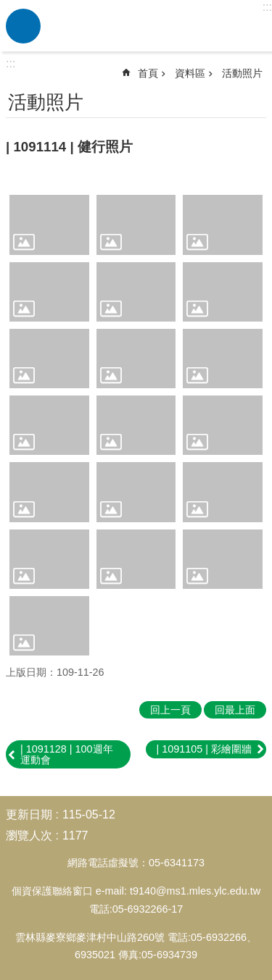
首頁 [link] (148, 73)
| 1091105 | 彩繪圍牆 (205, 749)
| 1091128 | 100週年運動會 (67, 754)
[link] (49, 225)
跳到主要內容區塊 (8, 8)
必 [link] (23, 26)
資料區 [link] (190, 73)
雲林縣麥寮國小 (154, 26)
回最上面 (235, 710)
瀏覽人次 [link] (29, 835)
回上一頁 (170, 710)
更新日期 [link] (29, 814)
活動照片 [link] (242, 73)
